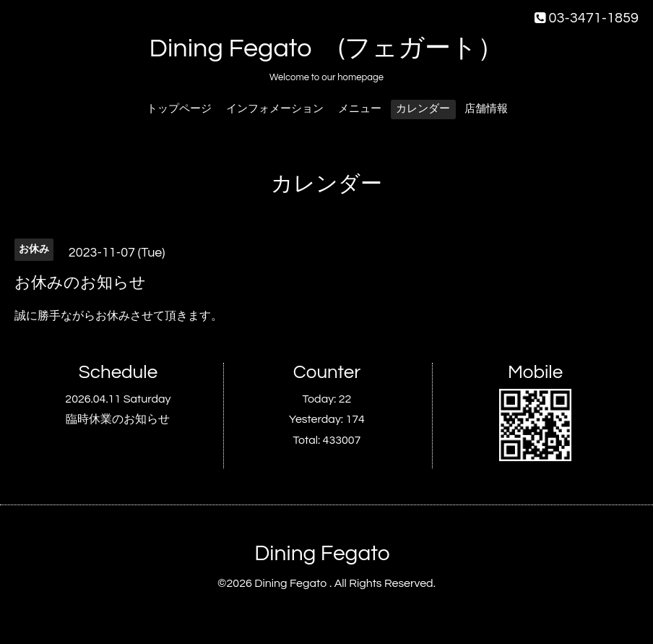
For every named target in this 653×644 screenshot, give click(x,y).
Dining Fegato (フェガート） (327, 48)
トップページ (179, 109)
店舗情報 (486, 109)
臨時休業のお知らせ (118, 419)
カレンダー (423, 109)
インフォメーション (275, 109)
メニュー (360, 109)
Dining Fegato (322, 553)
